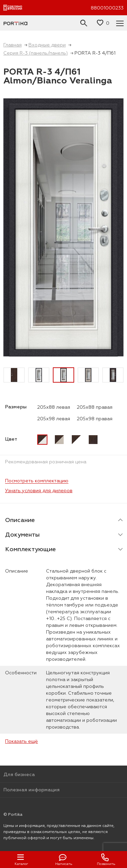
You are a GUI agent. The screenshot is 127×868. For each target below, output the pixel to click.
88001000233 (107, 8)
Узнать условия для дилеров (39, 490)
